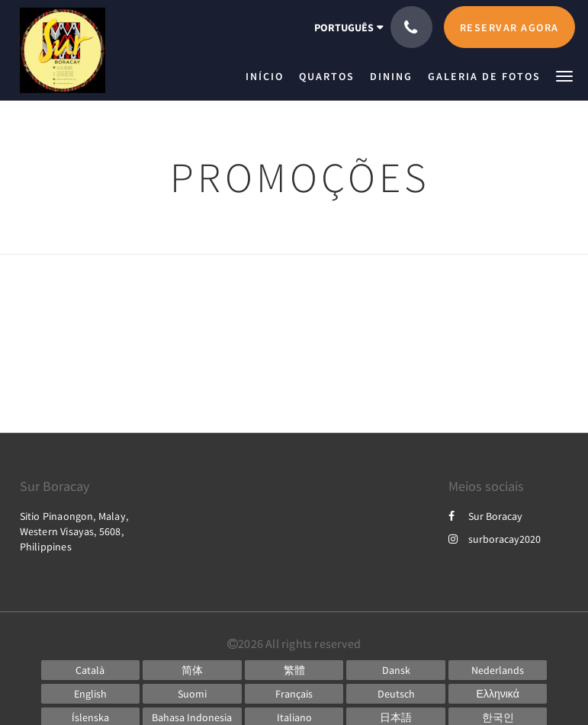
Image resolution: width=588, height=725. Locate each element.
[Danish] (396, 670)
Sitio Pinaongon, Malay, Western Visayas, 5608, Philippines (74, 531)
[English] (91, 694)
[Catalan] (91, 670)
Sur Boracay (485, 516)
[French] (294, 694)
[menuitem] (268, 76)
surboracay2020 (495, 539)
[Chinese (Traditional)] (294, 670)
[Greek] (498, 694)
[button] (564, 75)
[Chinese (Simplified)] (192, 670)
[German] (396, 694)
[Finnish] (192, 694)
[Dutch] (498, 670)
